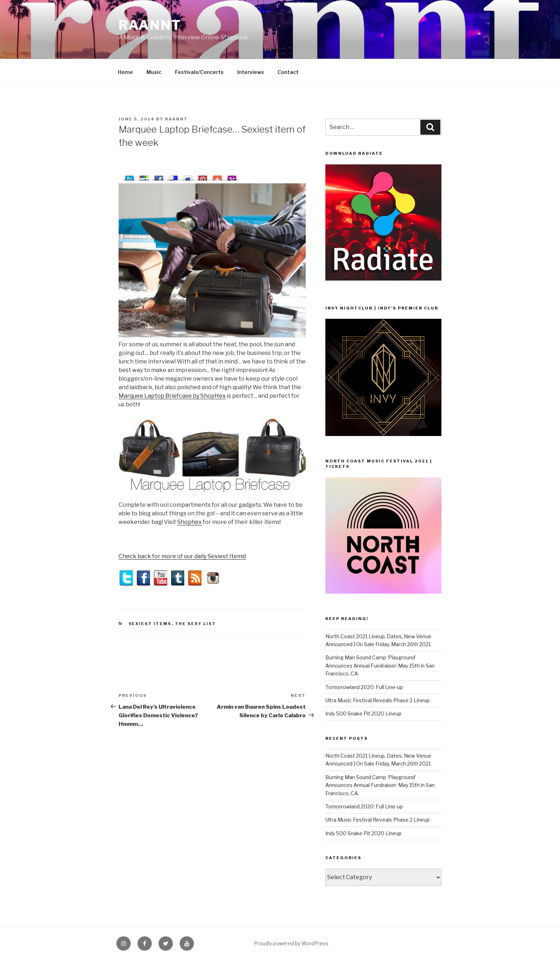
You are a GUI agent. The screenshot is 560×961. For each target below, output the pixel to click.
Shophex (189, 522)
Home (125, 72)
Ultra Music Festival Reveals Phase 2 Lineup (377, 700)
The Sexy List (196, 624)
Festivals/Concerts (199, 72)
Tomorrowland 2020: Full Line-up (364, 687)
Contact (288, 72)
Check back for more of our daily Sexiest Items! (182, 556)
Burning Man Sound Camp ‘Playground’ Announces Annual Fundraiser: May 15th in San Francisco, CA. (380, 665)
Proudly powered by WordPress (291, 943)
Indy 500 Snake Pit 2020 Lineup (363, 714)
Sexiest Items (150, 624)
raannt (150, 25)
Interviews (251, 72)
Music (154, 72)
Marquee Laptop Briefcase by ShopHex (172, 396)
